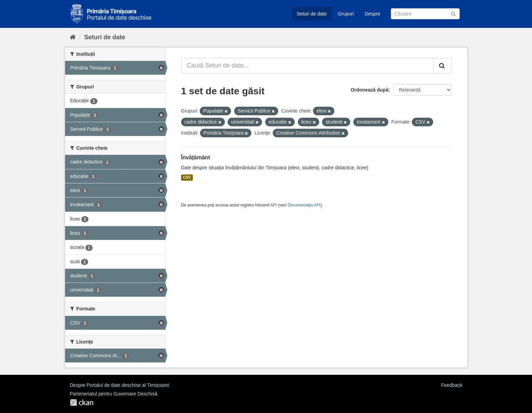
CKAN (82, 403)
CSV (187, 178)
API (274, 205)
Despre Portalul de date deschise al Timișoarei (120, 385)
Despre (372, 14)
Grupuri (346, 14)
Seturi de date (312, 14)
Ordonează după (369, 90)
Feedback (452, 385)
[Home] (73, 37)
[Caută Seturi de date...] (307, 66)
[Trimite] (453, 13)
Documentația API (304, 205)
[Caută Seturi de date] (425, 14)
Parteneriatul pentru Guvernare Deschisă (114, 394)
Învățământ (196, 157)
